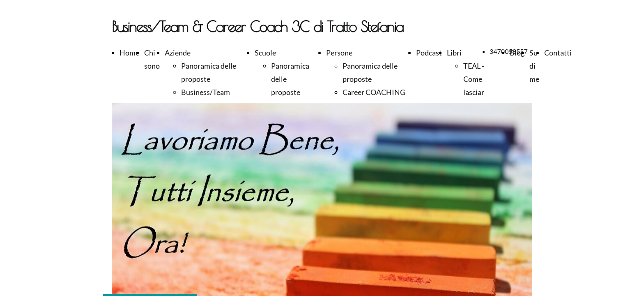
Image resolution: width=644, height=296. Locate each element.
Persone (339, 53)
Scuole (265, 53)
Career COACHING (374, 92)
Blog (517, 53)
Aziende (178, 53)
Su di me (534, 66)
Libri (454, 53)
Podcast (429, 53)
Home (129, 53)
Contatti (558, 53)
